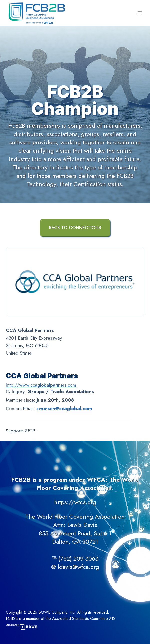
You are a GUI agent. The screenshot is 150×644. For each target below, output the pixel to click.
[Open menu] (139, 13)
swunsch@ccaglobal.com (64, 408)
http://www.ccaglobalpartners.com (41, 385)
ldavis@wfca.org (78, 567)
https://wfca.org (75, 502)
